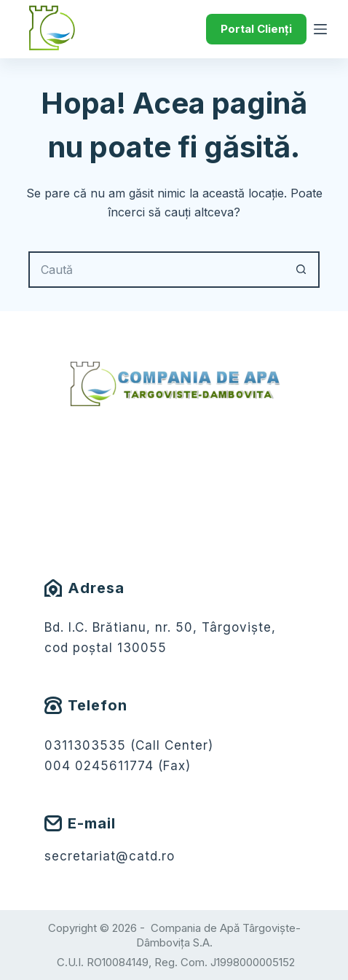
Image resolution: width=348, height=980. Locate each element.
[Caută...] (156, 270)
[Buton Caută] (301, 270)
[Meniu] (320, 29)
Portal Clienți (256, 29)
